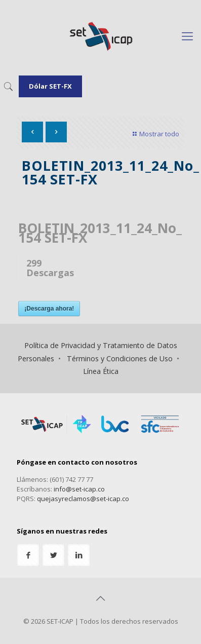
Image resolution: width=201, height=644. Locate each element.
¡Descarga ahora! (49, 309)
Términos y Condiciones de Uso (120, 358)
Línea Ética (101, 371)
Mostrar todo (155, 134)
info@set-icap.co (79, 489)
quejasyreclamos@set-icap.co (83, 499)
